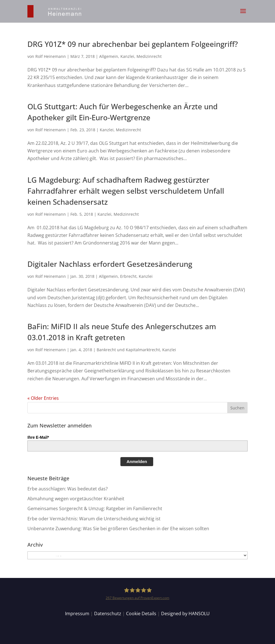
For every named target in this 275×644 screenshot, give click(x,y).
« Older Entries (43, 398)
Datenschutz (108, 614)
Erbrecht (128, 276)
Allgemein (109, 56)
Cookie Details (141, 614)
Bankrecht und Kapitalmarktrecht (128, 350)
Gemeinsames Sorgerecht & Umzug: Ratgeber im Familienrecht (95, 508)
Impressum (77, 614)
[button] (243, 15)
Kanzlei (127, 56)
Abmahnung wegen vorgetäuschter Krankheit (76, 499)
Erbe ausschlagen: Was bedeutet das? (68, 489)
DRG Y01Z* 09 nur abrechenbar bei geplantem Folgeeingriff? (133, 44)
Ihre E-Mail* (38, 437)
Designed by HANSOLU (185, 614)
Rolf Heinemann (51, 56)
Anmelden (137, 461)
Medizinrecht (149, 56)
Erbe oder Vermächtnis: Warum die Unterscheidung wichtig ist (94, 519)
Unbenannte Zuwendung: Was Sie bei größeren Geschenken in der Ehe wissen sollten (118, 529)
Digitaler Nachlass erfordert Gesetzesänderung (110, 264)
